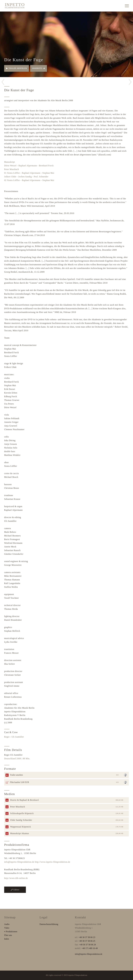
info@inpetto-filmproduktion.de (19, 862)
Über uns (8, 935)
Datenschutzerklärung (49, 924)
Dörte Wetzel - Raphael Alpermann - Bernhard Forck (29, 166)
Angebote (39, 68)
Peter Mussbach (12, 169)
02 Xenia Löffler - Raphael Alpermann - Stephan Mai (29, 180)
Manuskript (10, 162)
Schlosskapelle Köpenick (22, 813)
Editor (15, 890)
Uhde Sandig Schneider (21, 820)
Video (7, 928)
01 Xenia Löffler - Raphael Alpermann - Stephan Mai (29, 173)
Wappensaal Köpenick (21, 827)
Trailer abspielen (17, 68)
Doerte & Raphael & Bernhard (24, 800)
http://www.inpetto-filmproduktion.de (53, 862)
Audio (7, 924)
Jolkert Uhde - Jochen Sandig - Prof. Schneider (26, 177)
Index (7, 939)
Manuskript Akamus (20, 833)
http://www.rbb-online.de (16, 878)
